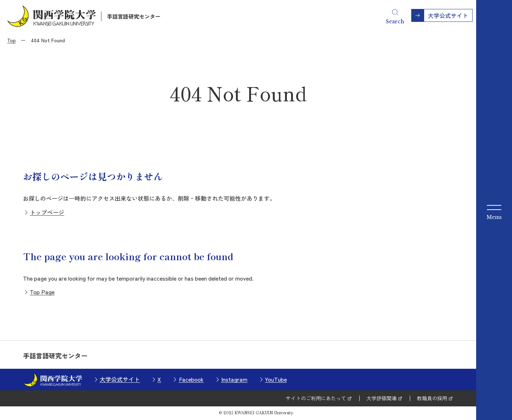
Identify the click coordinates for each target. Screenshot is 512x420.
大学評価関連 (381, 398)
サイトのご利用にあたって (316, 398)
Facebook (191, 379)
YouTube (276, 379)
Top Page (42, 292)
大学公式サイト (120, 379)
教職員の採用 (432, 398)
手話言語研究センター (134, 16)
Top (11, 40)
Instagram (234, 379)
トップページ (47, 212)
